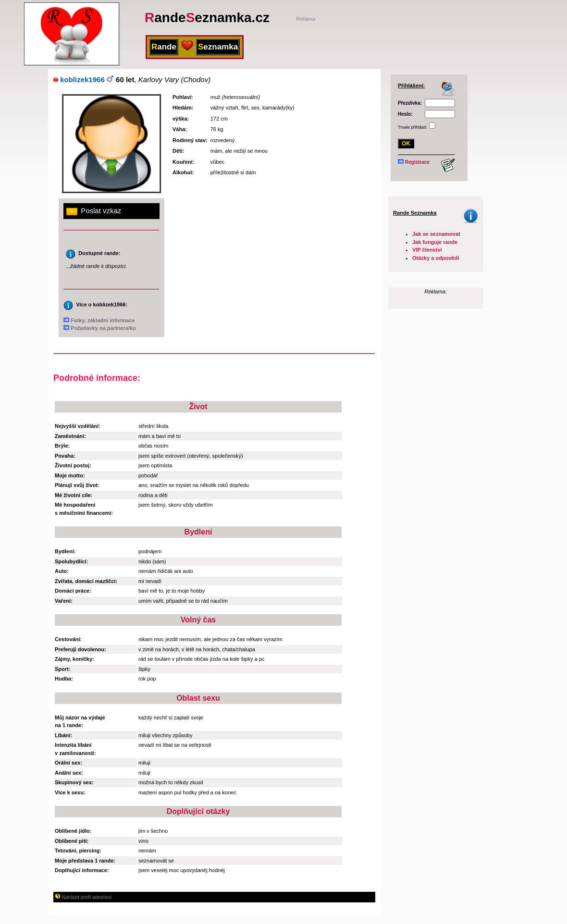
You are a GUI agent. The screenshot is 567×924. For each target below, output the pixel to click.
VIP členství (427, 250)
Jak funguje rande (435, 242)
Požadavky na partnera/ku (100, 328)
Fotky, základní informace (99, 320)
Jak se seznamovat (436, 234)
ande (164, 47)
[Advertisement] (408, 37)
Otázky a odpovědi (436, 258)
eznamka (218, 47)
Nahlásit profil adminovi (83, 897)
